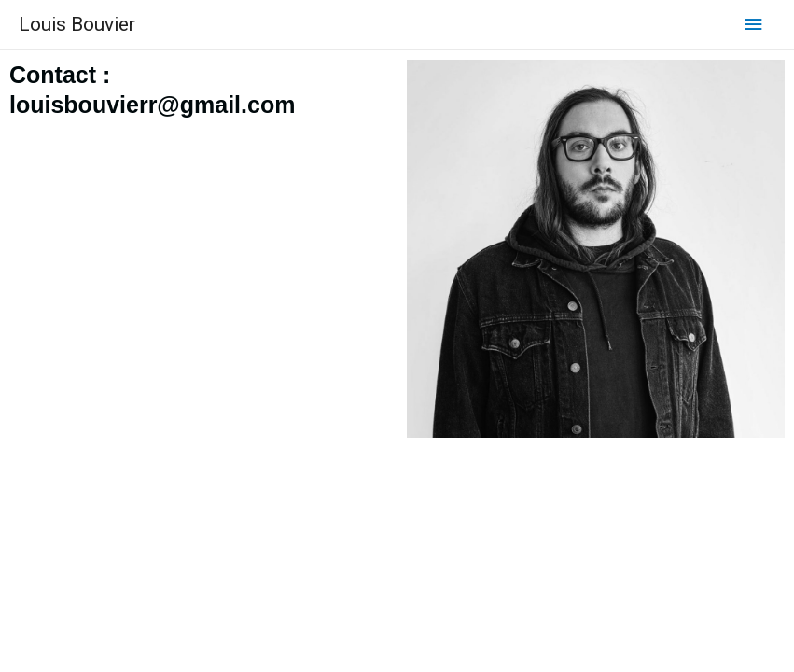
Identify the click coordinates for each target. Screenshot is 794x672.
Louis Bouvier (77, 24)
